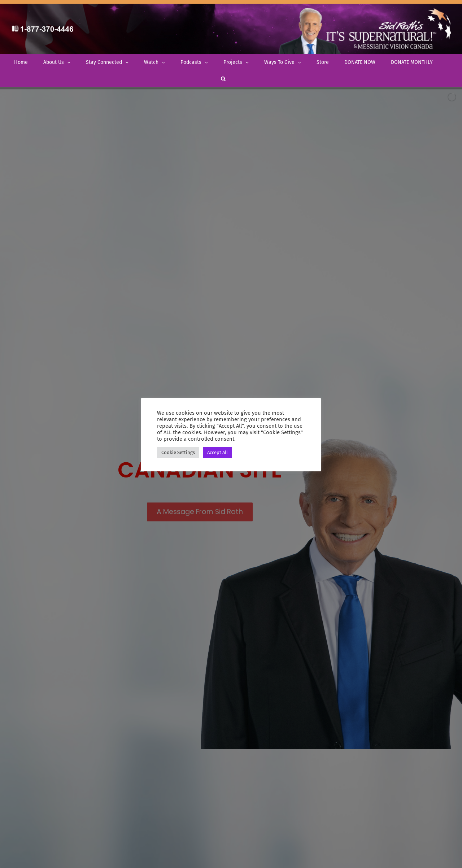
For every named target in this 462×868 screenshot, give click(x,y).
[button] (223, 78)
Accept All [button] (217, 452)
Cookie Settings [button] (178, 452)
